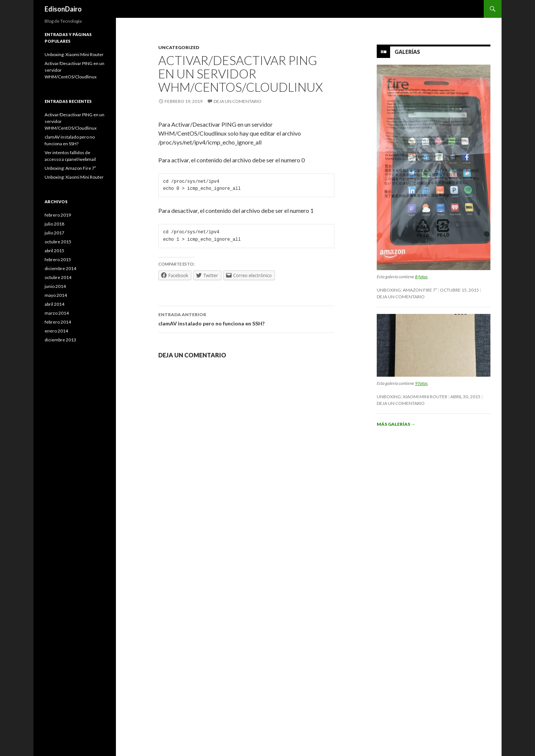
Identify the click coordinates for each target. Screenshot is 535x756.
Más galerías (396, 424)
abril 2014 (54, 304)
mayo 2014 (56, 295)
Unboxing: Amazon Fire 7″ (407, 290)
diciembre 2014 (60, 268)
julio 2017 (54, 233)
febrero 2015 (58, 259)
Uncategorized (179, 47)
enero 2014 (56, 331)
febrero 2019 (58, 215)
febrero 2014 (58, 322)
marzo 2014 (57, 313)
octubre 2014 (58, 277)
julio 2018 (54, 224)
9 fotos (421, 383)
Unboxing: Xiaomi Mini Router (412, 397)
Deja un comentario (238, 101)
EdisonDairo (63, 9)
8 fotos (421, 277)
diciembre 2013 (60, 340)
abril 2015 (54, 251)
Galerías (407, 52)
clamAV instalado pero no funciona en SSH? (246, 318)
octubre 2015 (58, 242)
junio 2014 (55, 286)
